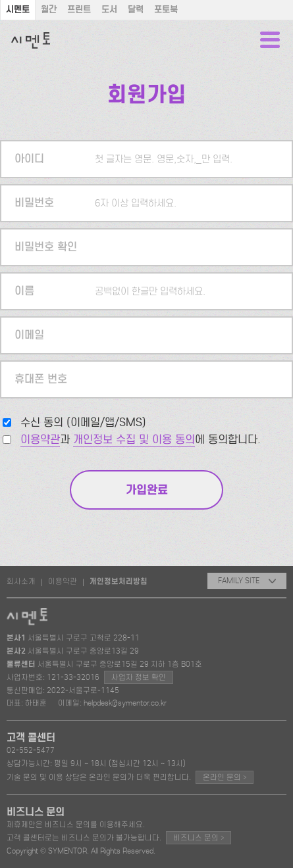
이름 (24, 291)
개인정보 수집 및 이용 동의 (134, 440)
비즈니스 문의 (199, 837)
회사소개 (21, 581)
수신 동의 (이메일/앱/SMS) (83, 422)
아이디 (29, 159)
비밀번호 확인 (46, 247)
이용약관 (40, 440)
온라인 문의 (225, 777)
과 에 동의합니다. (141, 440)
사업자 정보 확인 (139, 677)
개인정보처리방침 (119, 581)
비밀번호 (34, 203)
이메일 (29, 335)
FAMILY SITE (247, 581)
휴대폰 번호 (41, 379)
